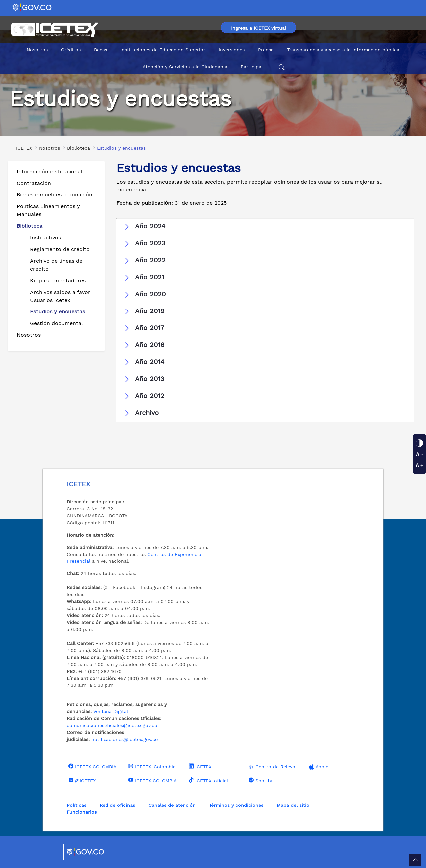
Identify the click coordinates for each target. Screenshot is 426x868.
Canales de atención (172, 805)
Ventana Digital (111, 711)
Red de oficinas (117, 805)
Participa (251, 67)
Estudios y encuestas (57, 312)
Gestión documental (56, 323)
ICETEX (199, 766)
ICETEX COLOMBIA (92, 766)
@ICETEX (81, 780)
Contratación (34, 183)
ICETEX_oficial (208, 780)
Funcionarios (82, 812)
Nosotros (37, 50)
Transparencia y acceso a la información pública (343, 50)
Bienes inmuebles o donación (54, 195)
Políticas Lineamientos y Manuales (48, 210)
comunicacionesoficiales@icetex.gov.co (112, 725)
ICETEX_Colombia (151, 766)
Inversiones (232, 50)
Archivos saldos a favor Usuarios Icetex (60, 296)
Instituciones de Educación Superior (163, 50)
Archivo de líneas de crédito (56, 265)
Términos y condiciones (236, 805)
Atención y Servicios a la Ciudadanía (185, 67)
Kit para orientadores (58, 280)
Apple (318, 767)
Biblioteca (29, 226)
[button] (265, 226)
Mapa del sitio (293, 805)
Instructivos (45, 238)
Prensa (266, 50)
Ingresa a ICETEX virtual (258, 28)
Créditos (71, 50)
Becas (101, 50)
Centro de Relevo (271, 767)
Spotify (259, 780)
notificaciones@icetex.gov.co (125, 739)
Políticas (76, 805)
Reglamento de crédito (60, 249)
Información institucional (49, 171)
